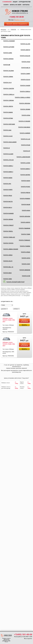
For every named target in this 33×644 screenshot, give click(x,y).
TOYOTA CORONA (8, 100)
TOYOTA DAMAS (8, 112)
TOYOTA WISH (7, 273)
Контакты (26, 5)
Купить (24, 325)
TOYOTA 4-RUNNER (9, 41)
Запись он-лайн (16, 5)
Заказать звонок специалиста (17, 24)
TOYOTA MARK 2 (8, 166)
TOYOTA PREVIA (25, 193)
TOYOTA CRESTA (8, 106)
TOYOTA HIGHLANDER (10, 142)
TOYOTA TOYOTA (8, 243)
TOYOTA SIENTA (25, 222)
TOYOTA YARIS (8, 279)
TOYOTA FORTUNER (9, 124)
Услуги (6, 5)
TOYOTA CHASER (25, 86)
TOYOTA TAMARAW (24, 228)
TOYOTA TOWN (26, 234)
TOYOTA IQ (7, 148)
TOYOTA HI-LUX (25, 139)
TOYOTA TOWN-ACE (9, 237)
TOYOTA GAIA (7, 130)
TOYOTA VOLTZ (8, 261)
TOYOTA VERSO (8, 255)
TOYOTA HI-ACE (8, 136)
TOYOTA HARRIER (25, 133)
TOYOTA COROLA (25, 91)
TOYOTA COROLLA (9, 94)
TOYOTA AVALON (25, 56)
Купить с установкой (24, 321)
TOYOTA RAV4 (26, 210)
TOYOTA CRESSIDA (25, 103)
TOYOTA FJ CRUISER (24, 121)
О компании (7, 2)
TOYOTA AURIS (8, 53)
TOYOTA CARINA (8, 77)
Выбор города (20, 20)
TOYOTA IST (27, 151)
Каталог (4, 30)
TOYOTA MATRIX (25, 175)
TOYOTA (13, 30)
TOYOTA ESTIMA (8, 118)
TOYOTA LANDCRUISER (23, 157)
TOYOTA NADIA (8, 178)
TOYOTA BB (7, 65)
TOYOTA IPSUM (26, 145)
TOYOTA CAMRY (25, 74)
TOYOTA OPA (7, 184)
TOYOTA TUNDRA (25, 246)
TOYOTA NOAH (26, 181)
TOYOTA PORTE (8, 190)
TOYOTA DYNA (26, 115)
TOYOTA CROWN (25, 109)
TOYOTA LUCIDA (25, 163)
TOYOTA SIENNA (8, 219)
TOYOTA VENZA (26, 252)
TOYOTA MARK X (8, 172)
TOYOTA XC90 (26, 276)
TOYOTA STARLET (8, 225)
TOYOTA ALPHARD (9, 47)
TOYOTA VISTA (26, 258)
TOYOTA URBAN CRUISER (11, 249)
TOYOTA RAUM (26, 204)
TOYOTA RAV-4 (8, 207)
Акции (15, 2)
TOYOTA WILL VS (8, 267)
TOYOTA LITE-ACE (8, 160)
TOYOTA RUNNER (8, 213)
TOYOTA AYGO (26, 62)
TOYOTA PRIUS (8, 196)
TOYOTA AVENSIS (8, 59)
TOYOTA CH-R (7, 83)
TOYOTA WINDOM (25, 270)
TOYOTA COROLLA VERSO (22, 97)
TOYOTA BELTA (26, 68)
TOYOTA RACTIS (8, 202)
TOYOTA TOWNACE (24, 240)
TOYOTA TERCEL (8, 231)
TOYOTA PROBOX (25, 199)
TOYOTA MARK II (25, 169)
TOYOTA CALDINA (8, 71)
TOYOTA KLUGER (8, 154)
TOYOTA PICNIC (25, 187)
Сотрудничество (25, 2)
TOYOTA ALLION (25, 44)
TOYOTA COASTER (9, 88)
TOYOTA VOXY (26, 264)
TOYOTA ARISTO (25, 50)
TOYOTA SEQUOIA (25, 216)
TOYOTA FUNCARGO (24, 127)
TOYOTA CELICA (25, 80)
